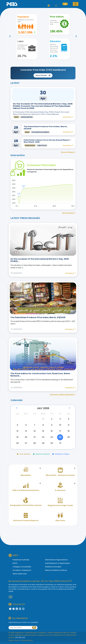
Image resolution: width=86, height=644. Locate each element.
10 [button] (60, 426)
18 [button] (68, 432)
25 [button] (68, 439)
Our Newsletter (18, 620)
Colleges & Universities (22, 569)
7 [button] (35, 426)
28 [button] (34, 445)
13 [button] (26, 432)
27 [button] (26, 445)
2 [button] (51, 419)
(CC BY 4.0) (20, 639)
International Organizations (56, 562)
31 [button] (60, 445)
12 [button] (18, 432)
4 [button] (68, 419)
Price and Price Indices (40, 132)
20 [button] (26, 439)
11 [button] (68, 426)
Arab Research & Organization (58, 565)
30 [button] (51, 445)
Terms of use (14, 642)
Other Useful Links (20, 576)
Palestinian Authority (21, 562)
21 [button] (34, 439)
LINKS (13, 557)
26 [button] (18, 445)
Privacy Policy (27, 642)
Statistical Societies (53, 569)
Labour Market (27, 117)
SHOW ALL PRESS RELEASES (63, 395)
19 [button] (18, 439)
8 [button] (43, 426)
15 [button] (43, 432)
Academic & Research (22, 572)
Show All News (68, 152)
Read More (70, 273)
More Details (69, 213)
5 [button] (18, 426)
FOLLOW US (17, 606)
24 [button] (60, 439)
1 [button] (43, 419)
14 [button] (35, 432)
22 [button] (43, 439)
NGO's (15, 565)
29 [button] (43, 445)
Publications (30, 145)
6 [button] (26, 426)
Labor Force (42, 145)
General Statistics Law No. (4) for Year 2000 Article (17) (42, 583)
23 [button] (52, 439)
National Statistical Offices (56, 572)
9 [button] (51, 426)
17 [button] (60, 432)
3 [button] (60, 419)
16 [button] (52, 432)
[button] (76, 4)
